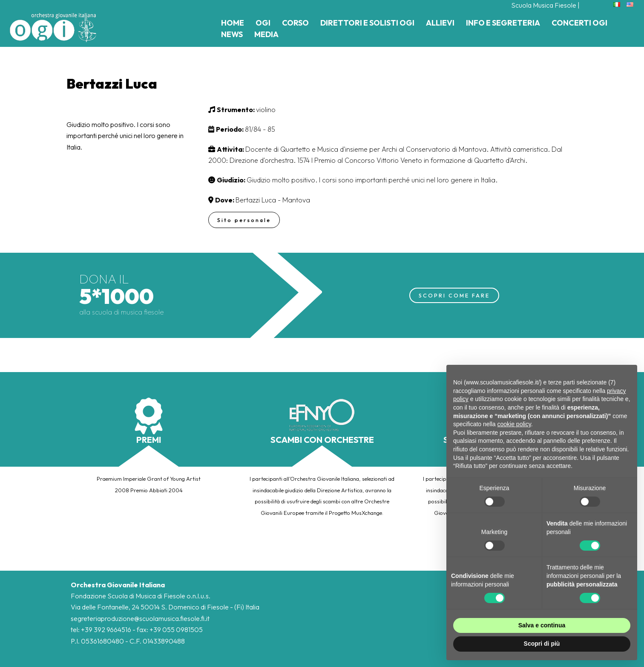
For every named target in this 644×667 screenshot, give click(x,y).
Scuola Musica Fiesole (544, 5)
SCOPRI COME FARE (454, 295)
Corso (295, 23)
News (232, 34)
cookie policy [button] (514, 424)
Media (266, 34)
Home (233, 23)
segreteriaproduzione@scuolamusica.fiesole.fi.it (140, 618)
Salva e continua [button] (542, 625)
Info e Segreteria (503, 23)
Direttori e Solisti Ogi (367, 23)
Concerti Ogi (579, 23)
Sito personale (245, 220)
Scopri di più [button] (542, 644)
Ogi (263, 23)
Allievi (440, 23)
